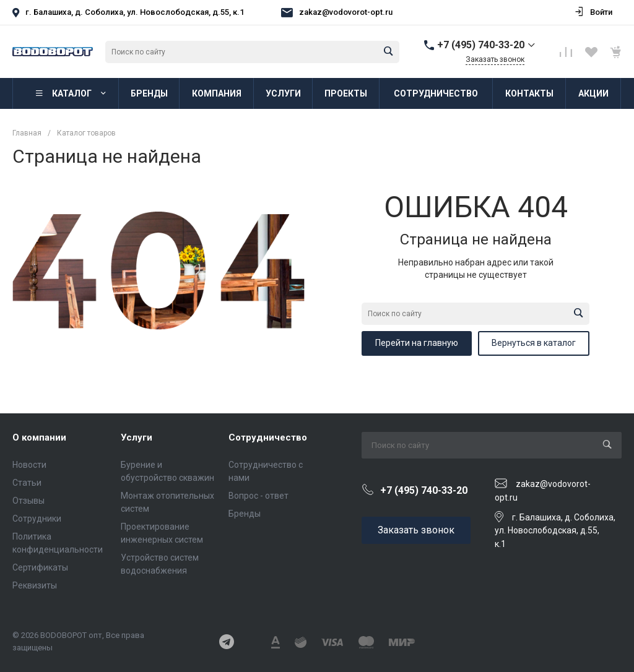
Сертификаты (40, 567)
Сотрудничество (268, 437)
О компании (39, 437)
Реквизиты (35, 585)
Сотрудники (37, 519)
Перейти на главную (417, 343)
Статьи (27, 483)
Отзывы (28, 501)
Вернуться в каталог (534, 343)
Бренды (245, 514)
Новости (29, 465)
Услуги (137, 437)
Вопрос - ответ (258, 496)
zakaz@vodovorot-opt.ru (346, 12)
